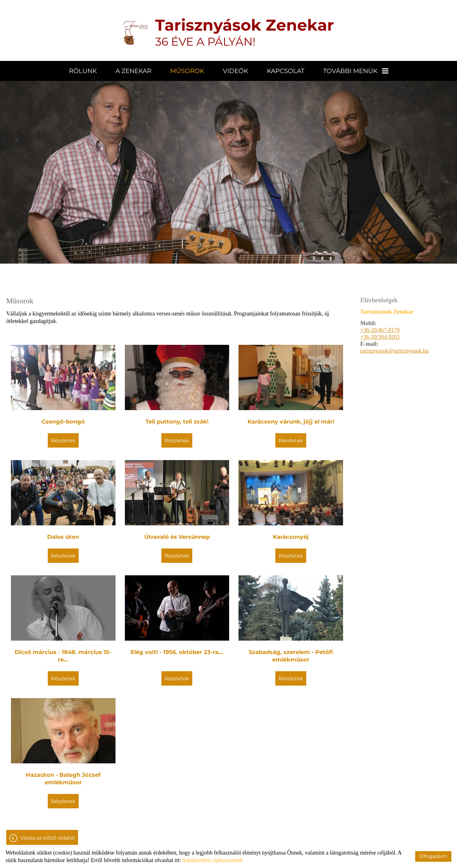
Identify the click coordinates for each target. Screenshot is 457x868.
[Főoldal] (135, 32)
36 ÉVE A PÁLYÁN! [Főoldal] (245, 32)
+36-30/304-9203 (380, 337)
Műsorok (187, 71)
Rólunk (83, 71)
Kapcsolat (286, 71)
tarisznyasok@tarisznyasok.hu (394, 351)
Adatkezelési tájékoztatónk (212, 860)
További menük (356, 71)
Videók (236, 71)
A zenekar (133, 71)
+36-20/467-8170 (380, 330)
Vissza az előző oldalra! (48, 838)
